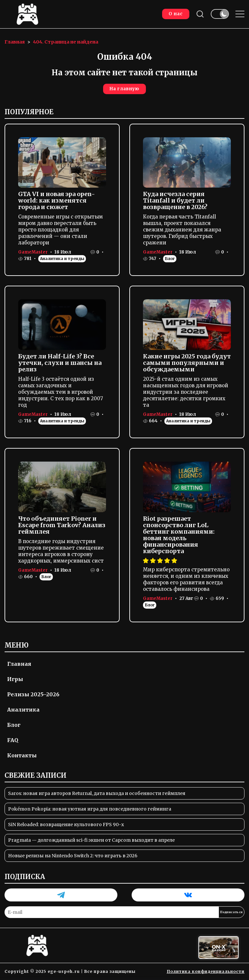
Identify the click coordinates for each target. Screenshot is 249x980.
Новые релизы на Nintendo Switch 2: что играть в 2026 (73, 856)
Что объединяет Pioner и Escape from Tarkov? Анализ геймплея (62, 525)
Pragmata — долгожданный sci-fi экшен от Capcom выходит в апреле (91, 840)
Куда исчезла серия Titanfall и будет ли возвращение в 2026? (175, 200)
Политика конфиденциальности (206, 971)
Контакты (22, 755)
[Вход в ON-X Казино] (219, 948)
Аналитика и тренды (62, 259)
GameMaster (33, 252)
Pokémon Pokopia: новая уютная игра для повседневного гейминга (90, 809)
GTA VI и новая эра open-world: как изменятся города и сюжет (57, 200)
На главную (124, 89)
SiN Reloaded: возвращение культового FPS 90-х (66, 825)
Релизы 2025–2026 (33, 694)
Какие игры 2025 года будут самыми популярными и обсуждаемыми (187, 363)
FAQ (13, 740)
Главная (19, 664)
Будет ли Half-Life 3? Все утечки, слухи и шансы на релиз (60, 363)
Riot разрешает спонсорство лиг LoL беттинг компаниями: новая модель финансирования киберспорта (179, 535)
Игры (15, 679)
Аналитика (23, 710)
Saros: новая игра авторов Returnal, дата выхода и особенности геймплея (97, 793)
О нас (176, 14)
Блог (170, 259)
